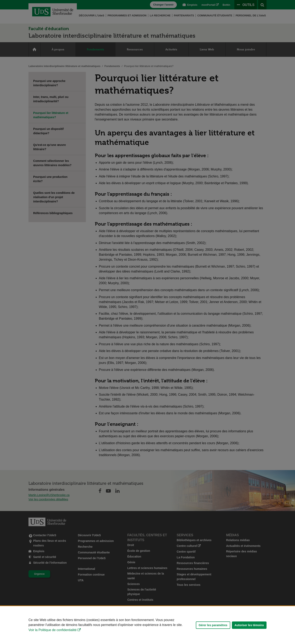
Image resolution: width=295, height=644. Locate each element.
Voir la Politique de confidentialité (53, 630)
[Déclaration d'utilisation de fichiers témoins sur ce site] (147, 625)
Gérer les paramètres (213, 625)
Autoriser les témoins (249, 625)
